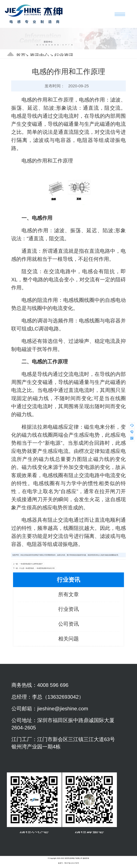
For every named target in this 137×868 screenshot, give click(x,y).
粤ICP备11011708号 (72, 863)
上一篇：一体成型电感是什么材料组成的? (28, 564)
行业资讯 (64, 55)
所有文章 (68, 594)
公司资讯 (68, 624)
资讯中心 (39, 55)
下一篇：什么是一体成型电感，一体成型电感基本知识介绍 (34, 568)
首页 (21, 55)
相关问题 (68, 639)
